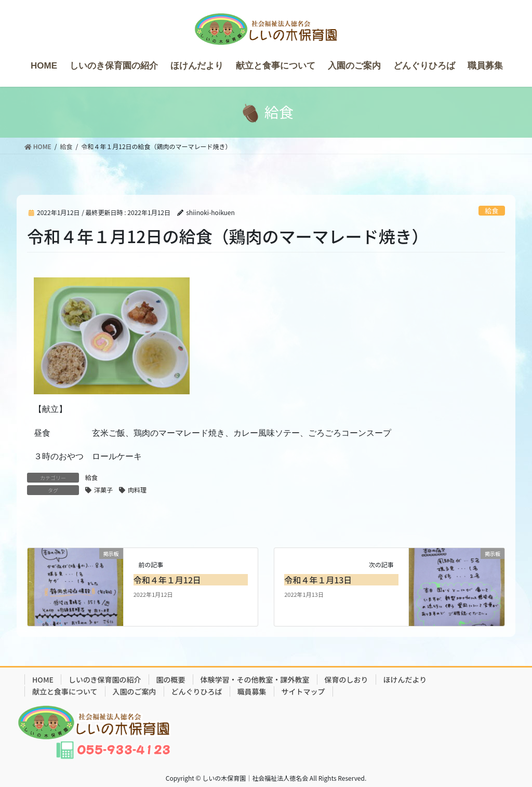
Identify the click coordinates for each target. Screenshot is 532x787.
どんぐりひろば (197, 691)
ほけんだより (405, 679)
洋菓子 (103, 490)
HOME (43, 679)
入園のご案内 (135, 691)
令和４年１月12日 (167, 580)
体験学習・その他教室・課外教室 (255, 679)
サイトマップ (303, 691)
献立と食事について (65, 691)
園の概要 (171, 679)
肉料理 (137, 490)
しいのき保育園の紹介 (105, 679)
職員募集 (252, 691)
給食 (492, 211)
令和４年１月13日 (318, 580)
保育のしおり (347, 679)
